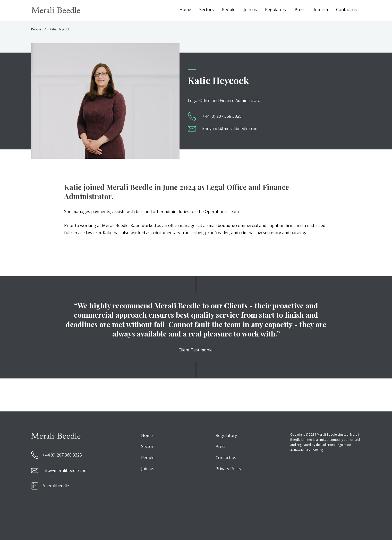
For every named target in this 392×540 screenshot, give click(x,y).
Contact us (346, 10)
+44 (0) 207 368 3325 (222, 116)
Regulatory (276, 10)
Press (300, 10)
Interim (321, 10)
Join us (250, 10)
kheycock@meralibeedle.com (230, 129)
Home (185, 10)
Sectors (207, 10)
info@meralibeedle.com (65, 470)
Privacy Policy (228, 469)
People (229, 10)
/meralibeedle (56, 486)
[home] (56, 10)
